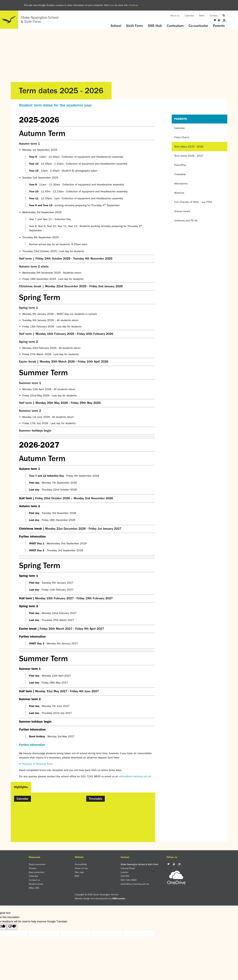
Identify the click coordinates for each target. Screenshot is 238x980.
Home (31, 20)
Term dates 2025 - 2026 (189, 147)
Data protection (37, 872)
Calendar (189, 16)
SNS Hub (155, 26)
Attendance (181, 184)
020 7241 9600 (129, 880)
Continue (134, 5)
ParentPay (180, 165)
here (112, 5)
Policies (33, 868)
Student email (36, 884)
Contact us (34, 880)
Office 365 (34, 888)
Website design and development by (100, 898)
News (202, 16)
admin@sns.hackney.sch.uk (135, 776)
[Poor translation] (12, 927)
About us (175, 16)
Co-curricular (198, 26)
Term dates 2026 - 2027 (189, 156)
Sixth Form (135, 26)
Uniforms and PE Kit (186, 220)
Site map (79, 872)
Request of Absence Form (38, 764)
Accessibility (81, 864)
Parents (219, 26)
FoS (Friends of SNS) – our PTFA (193, 202)
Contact (214, 16)
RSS (77, 876)
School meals (182, 211)
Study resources (37, 864)
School (116, 26)
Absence (179, 193)
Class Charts (182, 137)
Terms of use (81, 868)
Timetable (180, 174)
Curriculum (175, 26)
